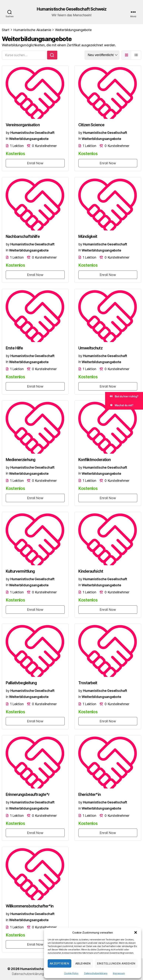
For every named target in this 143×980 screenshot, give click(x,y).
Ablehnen (83, 963)
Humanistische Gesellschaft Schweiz (71, 9)
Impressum (119, 973)
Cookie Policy (71, 973)
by (8, 133)
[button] (136, 932)
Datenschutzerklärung (96, 973)
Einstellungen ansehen (116, 963)
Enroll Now (35, 163)
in (7, 139)
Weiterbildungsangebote (29, 139)
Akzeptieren (59, 963)
